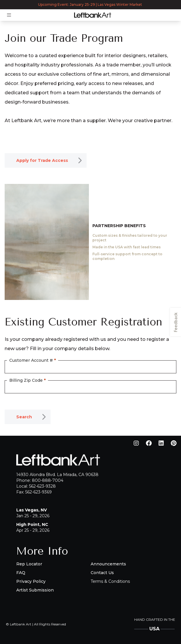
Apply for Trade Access (42, 160)
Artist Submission (35, 590)
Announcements (108, 564)
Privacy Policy (31, 581)
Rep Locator (29, 564)
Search (24, 417)
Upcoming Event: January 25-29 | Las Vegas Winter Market (90, 4)
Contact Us (102, 573)
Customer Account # (33, 360)
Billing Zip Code (27, 380)
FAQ (21, 573)
